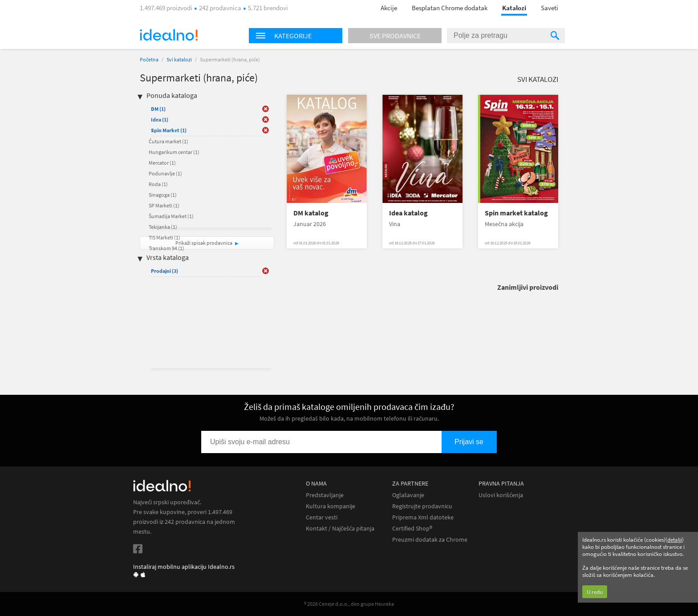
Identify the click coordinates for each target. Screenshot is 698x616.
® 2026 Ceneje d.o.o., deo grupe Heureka (349, 604)
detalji (675, 540)
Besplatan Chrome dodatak (450, 8)
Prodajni (164, 271)
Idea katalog (408, 213)
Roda (158, 184)
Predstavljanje (325, 495)
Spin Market (169, 130)
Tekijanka (163, 227)
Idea (160, 120)
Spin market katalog (516, 213)
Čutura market (168, 141)
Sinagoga (163, 195)
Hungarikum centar (174, 152)
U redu (595, 592)
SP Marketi (164, 205)
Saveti (550, 8)
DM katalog (311, 213)
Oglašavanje (408, 495)
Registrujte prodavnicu (422, 506)
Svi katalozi (179, 59)
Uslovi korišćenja (501, 495)
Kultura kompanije (331, 506)
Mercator (162, 163)
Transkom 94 (166, 248)
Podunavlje (165, 173)
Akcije (389, 8)
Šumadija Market (171, 216)
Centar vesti (322, 517)
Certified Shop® (412, 529)
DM (158, 109)
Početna (149, 59)
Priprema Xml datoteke (423, 517)
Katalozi (514, 8)
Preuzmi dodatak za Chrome (430, 540)
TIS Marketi (164, 237)
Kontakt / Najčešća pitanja (340, 529)
